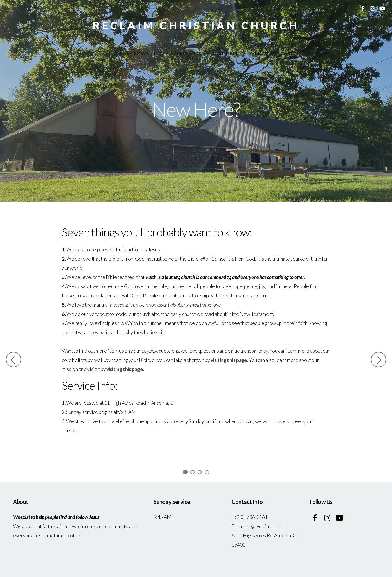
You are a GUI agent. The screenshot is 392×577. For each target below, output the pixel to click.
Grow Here (147, 53)
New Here (105, 53)
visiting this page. (229, 360)
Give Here (226, 53)
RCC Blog (290, 53)
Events (258, 53)
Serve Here (189, 53)
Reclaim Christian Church (196, 25)
